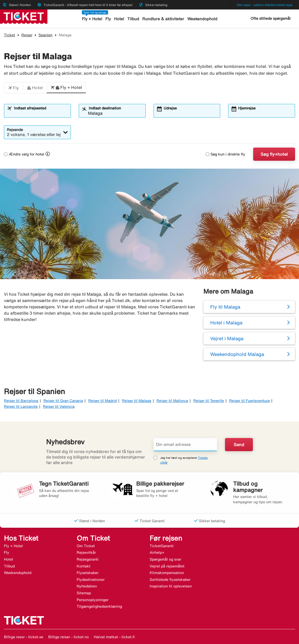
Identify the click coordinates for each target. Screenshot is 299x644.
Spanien (45, 35)
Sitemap (84, 593)
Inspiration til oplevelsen (171, 586)
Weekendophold (202, 19)
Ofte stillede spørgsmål (271, 18)
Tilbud (133, 19)
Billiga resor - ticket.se (24, 637)
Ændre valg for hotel (24, 154)
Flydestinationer (91, 580)
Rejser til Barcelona (21, 401)
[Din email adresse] (185, 445)
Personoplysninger (93, 600)
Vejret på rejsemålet (167, 566)
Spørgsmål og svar (165, 559)
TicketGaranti (162, 546)
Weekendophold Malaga (237, 354)
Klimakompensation (167, 573)
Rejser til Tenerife (209, 401)
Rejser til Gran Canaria (63, 401)
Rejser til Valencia (59, 406)
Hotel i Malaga (226, 323)
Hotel (119, 19)
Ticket (9, 35)
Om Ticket (86, 546)
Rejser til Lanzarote (21, 406)
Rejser (27, 35)
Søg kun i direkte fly (226, 154)
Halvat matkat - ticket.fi (114, 637)
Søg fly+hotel (274, 154)
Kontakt (84, 566)
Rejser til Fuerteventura (249, 401)
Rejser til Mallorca (172, 401)
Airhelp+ (157, 552)
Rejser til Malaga (137, 401)
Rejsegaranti (88, 559)
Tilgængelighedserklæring (99, 606)
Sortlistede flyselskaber (170, 580)
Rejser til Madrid (102, 401)
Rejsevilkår (86, 552)
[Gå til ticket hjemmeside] (24, 16)
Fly (108, 19)
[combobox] (41, 113)
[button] (14, 88)
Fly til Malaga (225, 307)
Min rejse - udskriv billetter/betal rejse (265, 5)
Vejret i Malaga (227, 338)
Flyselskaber (88, 573)
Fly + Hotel (92, 19)
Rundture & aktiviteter (163, 19)
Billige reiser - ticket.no (68, 637)
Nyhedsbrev (87, 586)
